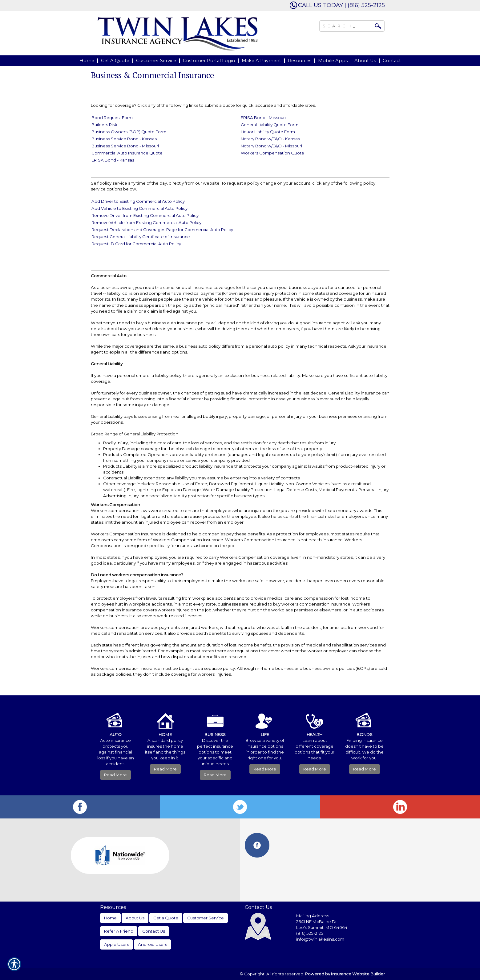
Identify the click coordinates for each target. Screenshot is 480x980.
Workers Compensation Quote (272, 153)
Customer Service (206, 918)
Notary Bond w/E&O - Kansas (270, 139)
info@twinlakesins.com (320, 939)
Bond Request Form (112, 118)
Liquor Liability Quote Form (268, 132)
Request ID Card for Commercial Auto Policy (136, 244)
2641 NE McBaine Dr (317, 922)
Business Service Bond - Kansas (124, 139)
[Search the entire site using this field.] (347, 25)
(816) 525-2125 (310, 933)
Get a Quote (166, 918)
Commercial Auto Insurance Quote (127, 153)
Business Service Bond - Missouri (125, 146)
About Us (135, 918)
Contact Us (154, 931)
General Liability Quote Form (270, 125)
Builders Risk (104, 125)
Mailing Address (313, 916)
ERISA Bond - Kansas (113, 160)
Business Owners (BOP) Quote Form (129, 132)
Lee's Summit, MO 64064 (322, 927)
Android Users (153, 944)
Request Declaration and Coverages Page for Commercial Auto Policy (162, 230)
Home (110, 918)
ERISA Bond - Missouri (263, 118)
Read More (115, 775)
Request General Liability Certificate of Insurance (141, 237)
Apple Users (117, 944)
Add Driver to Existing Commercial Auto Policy (138, 201)
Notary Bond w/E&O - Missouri (271, 146)
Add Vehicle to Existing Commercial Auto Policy (139, 208)
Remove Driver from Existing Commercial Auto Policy (145, 215)
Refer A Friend (119, 931)
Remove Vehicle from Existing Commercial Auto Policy (146, 222)
